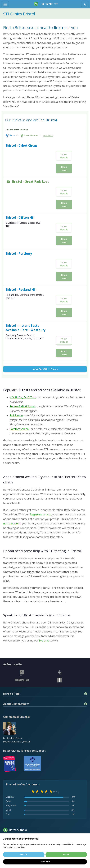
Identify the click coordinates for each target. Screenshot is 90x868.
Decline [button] (24, 854)
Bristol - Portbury (19, 253)
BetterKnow (46, 4)
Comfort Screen (19, 429)
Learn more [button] (45, 862)
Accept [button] (66, 854)
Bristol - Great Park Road (31, 181)
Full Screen (16, 415)
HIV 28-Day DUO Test (23, 397)
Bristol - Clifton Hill (20, 217)
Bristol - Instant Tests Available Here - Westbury (26, 328)
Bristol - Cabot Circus (22, 145)
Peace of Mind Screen (23, 406)
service (40, 514)
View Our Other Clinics (45, 369)
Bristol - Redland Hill (21, 289)
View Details (64, 156)
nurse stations (12, 523)
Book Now (64, 168)
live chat (44, 641)
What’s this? (48, 135)
